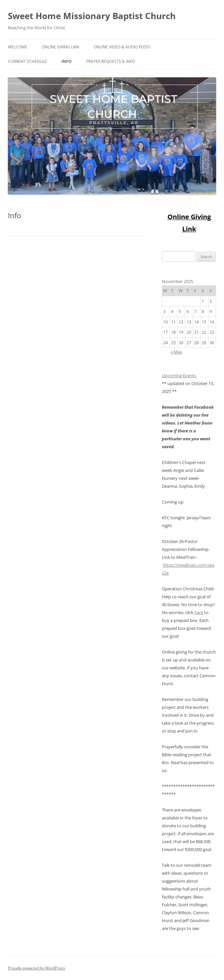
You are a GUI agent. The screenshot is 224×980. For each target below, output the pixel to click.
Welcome (18, 47)
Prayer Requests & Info (111, 61)
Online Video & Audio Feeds (122, 47)
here (199, 612)
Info (67, 61)
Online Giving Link (61, 47)
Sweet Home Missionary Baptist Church (92, 16)
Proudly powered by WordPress (37, 968)
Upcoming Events (179, 375)
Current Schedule (27, 61)
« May (176, 352)
